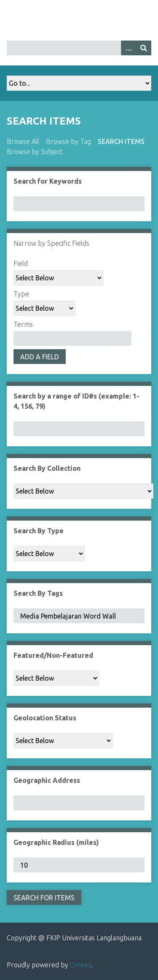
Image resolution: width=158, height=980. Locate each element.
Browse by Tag (68, 141)
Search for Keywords (48, 181)
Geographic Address (47, 780)
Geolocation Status (45, 718)
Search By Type (39, 531)
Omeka (81, 965)
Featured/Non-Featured (53, 655)
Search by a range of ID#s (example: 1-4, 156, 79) (76, 401)
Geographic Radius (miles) (56, 842)
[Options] (129, 48)
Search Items (121, 141)
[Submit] (144, 48)
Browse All (23, 141)
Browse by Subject (35, 152)
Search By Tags (38, 593)
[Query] (79, 48)
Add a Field (40, 357)
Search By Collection (47, 468)
